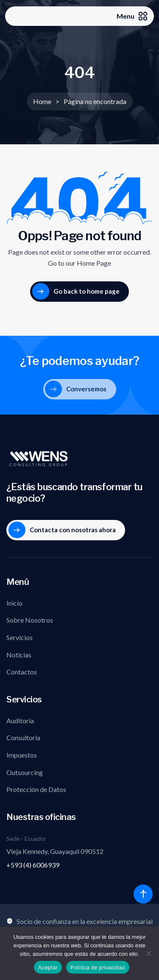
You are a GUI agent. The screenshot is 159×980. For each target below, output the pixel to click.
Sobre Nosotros (30, 620)
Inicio (14, 603)
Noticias (19, 655)
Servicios (20, 637)
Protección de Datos (36, 789)
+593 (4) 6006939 (33, 865)
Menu (132, 16)
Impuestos (22, 755)
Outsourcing (25, 772)
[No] (148, 953)
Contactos (22, 672)
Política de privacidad (98, 967)
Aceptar (48, 967)
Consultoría (23, 737)
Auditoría (20, 720)
